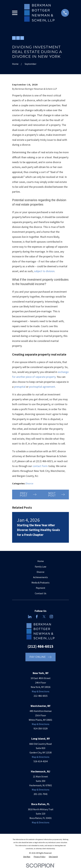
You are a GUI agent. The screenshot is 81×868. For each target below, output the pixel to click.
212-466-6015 (41, 696)
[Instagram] (51, 617)
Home (41, 561)
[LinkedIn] (30, 617)
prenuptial (20, 387)
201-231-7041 (41, 794)
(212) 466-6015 (44, 461)
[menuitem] (27, 857)
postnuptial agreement (42, 387)
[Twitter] (44, 617)
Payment (41, 588)
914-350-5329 (41, 728)
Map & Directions (41, 691)
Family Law (40, 567)
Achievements (40, 577)
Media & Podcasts (40, 583)
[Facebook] (37, 617)
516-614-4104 (41, 761)
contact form (40, 466)
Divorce (29, 483)
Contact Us (41, 593)
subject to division (44, 271)
